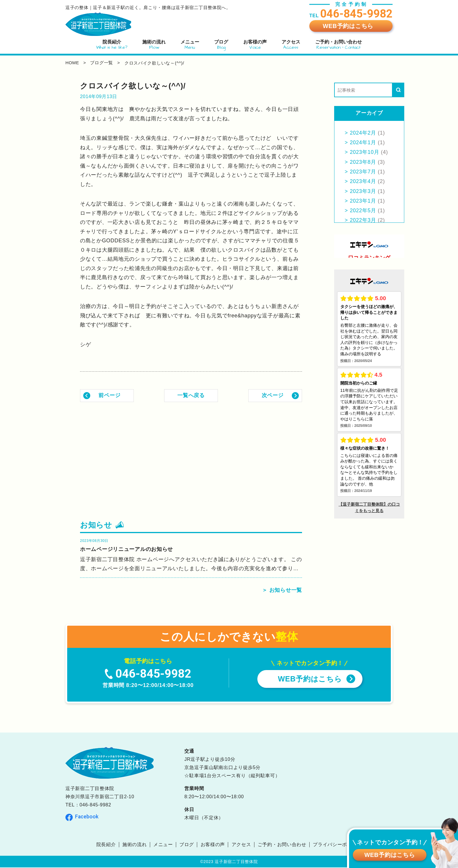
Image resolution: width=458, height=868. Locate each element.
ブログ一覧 (102, 63)
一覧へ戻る (191, 395)
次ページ (273, 395)
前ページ (110, 395)
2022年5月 (363, 211)
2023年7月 (363, 172)
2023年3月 (363, 191)
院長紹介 (106, 845)
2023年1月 (363, 201)
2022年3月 (363, 220)
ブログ (187, 845)
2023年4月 (363, 181)
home (72, 63)
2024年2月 (363, 133)
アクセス (241, 845)
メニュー (163, 845)
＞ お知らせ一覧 (282, 591)
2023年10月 (365, 152)
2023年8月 (363, 162)
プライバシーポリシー (337, 845)
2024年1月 (363, 142)
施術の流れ (135, 845)
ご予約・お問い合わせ (282, 845)
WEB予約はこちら (348, 26)
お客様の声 (213, 845)
